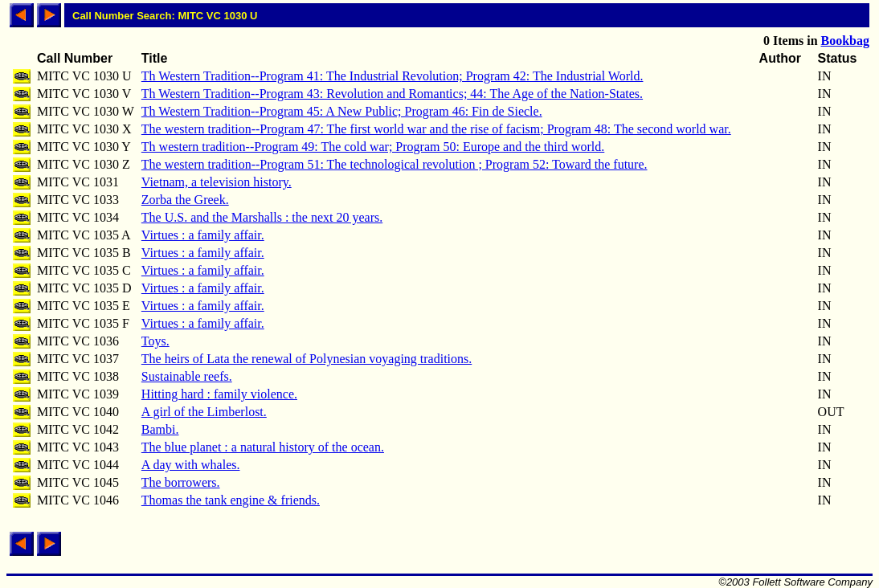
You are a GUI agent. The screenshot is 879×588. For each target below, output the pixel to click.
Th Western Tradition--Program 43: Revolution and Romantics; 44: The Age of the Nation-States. (392, 94)
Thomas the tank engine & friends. (231, 500)
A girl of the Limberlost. (204, 412)
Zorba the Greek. (185, 200)
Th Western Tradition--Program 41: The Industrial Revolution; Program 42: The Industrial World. (392, 76)
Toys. (155, 341)
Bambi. (160, 429)
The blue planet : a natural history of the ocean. (263, 447)
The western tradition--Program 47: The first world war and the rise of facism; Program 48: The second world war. (436, 129)
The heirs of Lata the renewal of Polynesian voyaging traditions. (307, 359)
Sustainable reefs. (187, 376)
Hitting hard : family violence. (219, 394)
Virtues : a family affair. (203, 235)
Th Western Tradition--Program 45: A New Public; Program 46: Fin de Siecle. (342, 111)
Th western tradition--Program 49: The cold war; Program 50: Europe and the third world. (373, 147)
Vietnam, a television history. (217, 182)
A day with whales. (191, 465)
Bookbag (845, 41)
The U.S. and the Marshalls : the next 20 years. (262, 217)
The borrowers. (181, 482)
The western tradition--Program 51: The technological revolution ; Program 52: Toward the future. (395, 164)
